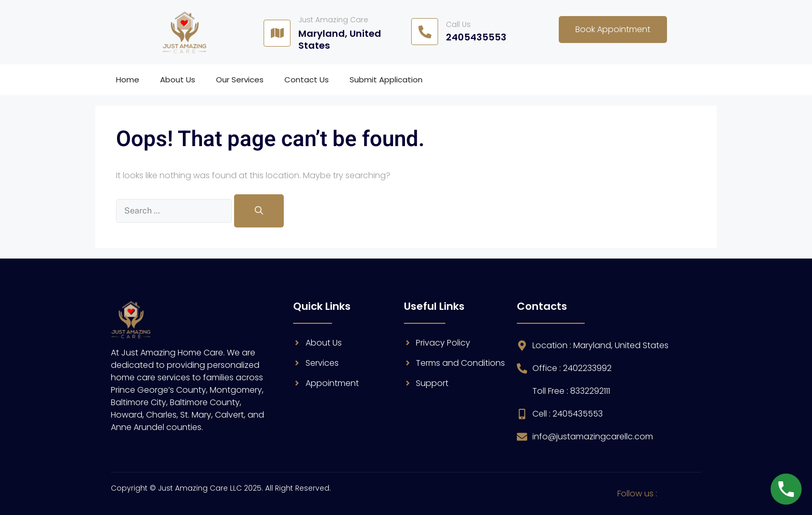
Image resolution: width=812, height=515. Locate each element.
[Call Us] (425, 32)
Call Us (458, 24)
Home (128, 80)
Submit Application (386, 80)
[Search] (259, 211)
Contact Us (307, 80)
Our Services (240, 80)
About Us (178, 80)
